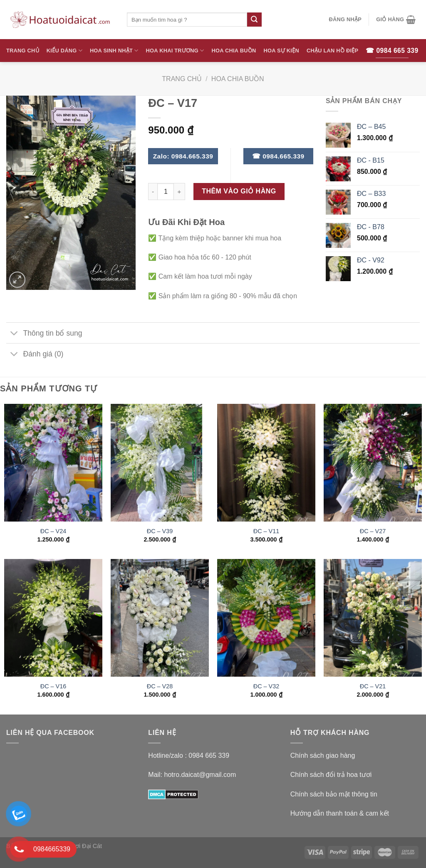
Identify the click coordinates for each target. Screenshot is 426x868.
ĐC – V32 (266, 686)
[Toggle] (14, 334)
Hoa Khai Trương (175, 51)
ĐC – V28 (160, 686)
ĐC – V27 (373, 531)
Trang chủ (182, 79)
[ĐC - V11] (266, 463)
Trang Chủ (23, 51)
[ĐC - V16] (53, 618)
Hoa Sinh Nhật (114, 51)
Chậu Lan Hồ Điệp (332, 51)
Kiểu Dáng (64, 51)
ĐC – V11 (266, 531)
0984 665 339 (209, 755)
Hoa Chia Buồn (234, 51)
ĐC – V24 (53, 531)
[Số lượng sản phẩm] (166, 191)
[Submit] (254, 20)
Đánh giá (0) (35, 355)
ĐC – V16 (53, 686)
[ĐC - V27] (373, 463)
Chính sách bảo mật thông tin (334, 794)
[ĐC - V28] (160, 618)
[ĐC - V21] (373, 618)
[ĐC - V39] (160, 463)
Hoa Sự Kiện (281, 51)
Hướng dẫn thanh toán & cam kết (340, 813)
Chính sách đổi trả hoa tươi (331, 775)
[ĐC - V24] (53, 463)
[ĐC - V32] (266, 618)
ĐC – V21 (373, 686)
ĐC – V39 (160, 531)
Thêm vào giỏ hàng (239, 191)
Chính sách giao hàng (323, 755)
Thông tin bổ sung (44, 334)
